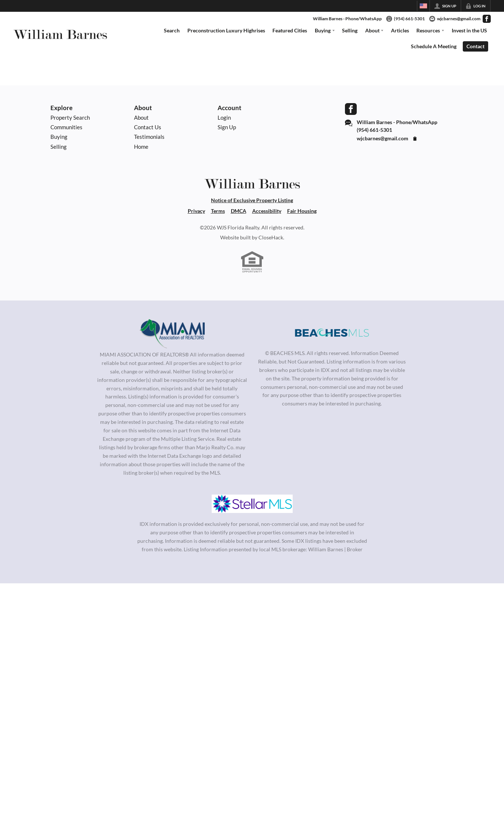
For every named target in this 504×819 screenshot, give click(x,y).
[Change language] (423, 6)
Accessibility (267, 211)
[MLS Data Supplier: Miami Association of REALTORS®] (172, 334)
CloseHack (271, 237)
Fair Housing (302, 211)
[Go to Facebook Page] (487, 19)
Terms (218, 211)
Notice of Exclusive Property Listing (252, 200)
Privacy (196, 211)
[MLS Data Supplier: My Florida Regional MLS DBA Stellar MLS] (252, 504)
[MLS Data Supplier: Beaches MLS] (332, 333)
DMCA (239, 211)
